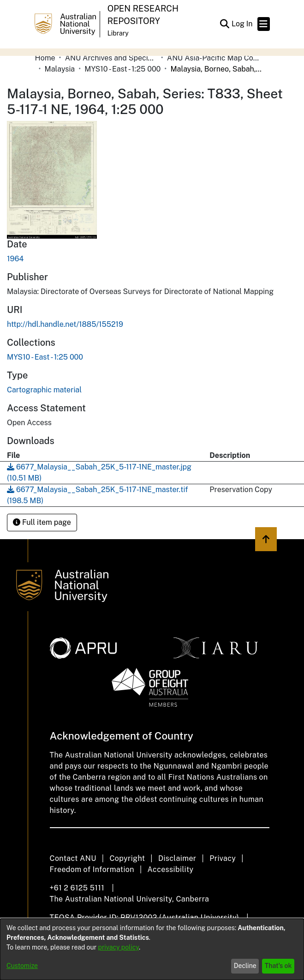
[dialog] (152, 949)
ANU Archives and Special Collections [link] (111, 58)
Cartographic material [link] (44, 390)
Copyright (127, 858)
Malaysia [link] (60, 69)
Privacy (223, 858)
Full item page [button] (42, 522)
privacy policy (119, 947)
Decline (245, 966)
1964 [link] (15, 259)
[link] (45, 357)
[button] (225, 24)
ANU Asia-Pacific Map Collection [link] (213, 58)
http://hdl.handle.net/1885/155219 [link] (65, 324)
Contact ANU (73, 858)
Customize (22, 966)
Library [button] (118, 33)
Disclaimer (177, 858)
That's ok (278, 966)
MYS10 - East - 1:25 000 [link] (122, 69)
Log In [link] (243, 24)
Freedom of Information (92, 869)
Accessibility (171, 869)
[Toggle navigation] (264, 24)
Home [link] (45, 58)
